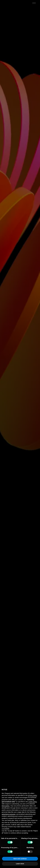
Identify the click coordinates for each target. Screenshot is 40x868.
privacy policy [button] (33, 795)
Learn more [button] (20, 864)
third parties (6, 806)
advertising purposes (9, 814)
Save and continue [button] (20, 859)
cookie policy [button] (33, 802)
